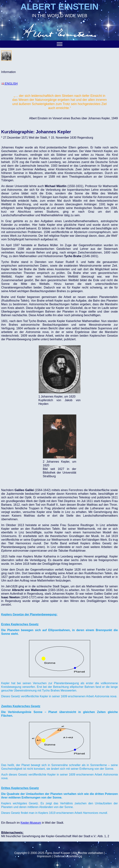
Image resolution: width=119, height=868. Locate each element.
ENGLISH (10, 84)
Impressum (44, 856)
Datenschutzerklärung (68, 856)
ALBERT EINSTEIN (59, 7)
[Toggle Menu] (60, 44)
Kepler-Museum (31, 823)
